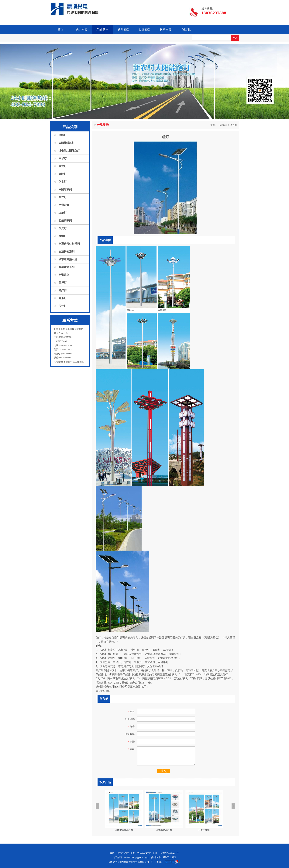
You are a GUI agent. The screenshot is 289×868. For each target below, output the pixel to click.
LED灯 (63, 213)
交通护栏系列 (67, 252)
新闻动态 (123, 29)
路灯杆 (63, 290)
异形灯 (63, 298)
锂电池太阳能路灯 (69, 151)
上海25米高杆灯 (164, 830)
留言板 (186, 29)
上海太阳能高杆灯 (124, 830)
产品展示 (102, 29)
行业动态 (144, 29)
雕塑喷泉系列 (67, 267)
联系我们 (165, 29)
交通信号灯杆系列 (69, 244)
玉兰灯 (63, 306)
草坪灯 (63, 197)
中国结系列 (65, 189)
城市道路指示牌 (68, 259)
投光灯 (63, 228)
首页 (60, 29)
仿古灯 (63, 182)
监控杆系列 (65, 221)
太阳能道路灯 (67, 143)
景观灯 (63, 166)
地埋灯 (63, 236)
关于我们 (81, 29)
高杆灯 (63, 283)
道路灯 (63, 135)
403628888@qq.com (134, 857)
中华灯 (63, 158)
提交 (164, 771)
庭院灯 (63, 174)
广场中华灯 (204, 830)
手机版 (158, 862)
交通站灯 (64, 205)
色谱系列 (64, 275)
